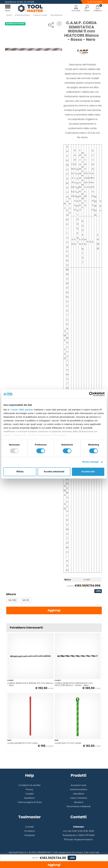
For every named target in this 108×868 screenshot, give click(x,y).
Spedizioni (30, 798)
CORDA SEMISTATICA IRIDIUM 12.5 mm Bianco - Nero (30, 684)
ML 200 (12, 600)
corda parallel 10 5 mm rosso (23, 743)
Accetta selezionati (54, 472)
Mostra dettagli (90, 462)
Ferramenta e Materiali (78, 806)
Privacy (29, 789)
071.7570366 (95, 2)
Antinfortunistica (78, 789)
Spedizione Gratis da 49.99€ (20, 2)
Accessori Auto (79, 785)
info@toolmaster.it (83, 839)
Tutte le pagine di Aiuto (30, 802)
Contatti (29, 827)
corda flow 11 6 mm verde (68, 743)
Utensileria (79, 794)
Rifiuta (20, 472)
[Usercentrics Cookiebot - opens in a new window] (91, 394)
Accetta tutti (88, 472)
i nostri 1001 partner (22, 410)
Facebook (29, 835)
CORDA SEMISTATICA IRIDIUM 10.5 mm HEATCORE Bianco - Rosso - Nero (74, 684)
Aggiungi (54, 610)
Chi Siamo (30, 831)
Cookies (30, 794)
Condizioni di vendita (29, 785)
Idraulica (79, 802)
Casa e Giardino (79, 798)
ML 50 (26, 600)
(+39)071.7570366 (86, 835)
